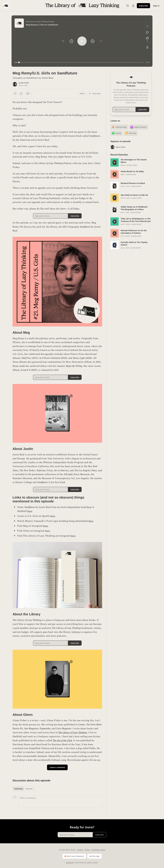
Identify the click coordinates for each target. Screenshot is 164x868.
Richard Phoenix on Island (133, 183)
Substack (70, 863)
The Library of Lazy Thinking (73, 732)
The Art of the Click (63, 740)
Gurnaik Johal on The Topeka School (134, 243)
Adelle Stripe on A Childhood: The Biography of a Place (134, 208)
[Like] (15, 94)
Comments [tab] (19, 789)
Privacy (80, 850)
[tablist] (23, 789)
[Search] (128, 6)
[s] (115, 162)
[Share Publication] (133, 6)
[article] (131, 162)
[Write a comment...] (60, 802)
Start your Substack (74, 856)
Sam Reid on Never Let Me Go (134, 195)
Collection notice (98, 850)
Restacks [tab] (29, 789)
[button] (63, 41)
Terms (87, 850)
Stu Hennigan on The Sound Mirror (134, 161)
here (30, 511)
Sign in (156, 6)
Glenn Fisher (24, 83)
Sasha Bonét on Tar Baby (132, 171)
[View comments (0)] (147, 32)
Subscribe (143, 6)
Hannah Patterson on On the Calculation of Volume (134, 232)
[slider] (81, 62)
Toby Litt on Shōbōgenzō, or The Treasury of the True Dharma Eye (136, 220)
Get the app (94, 856)
